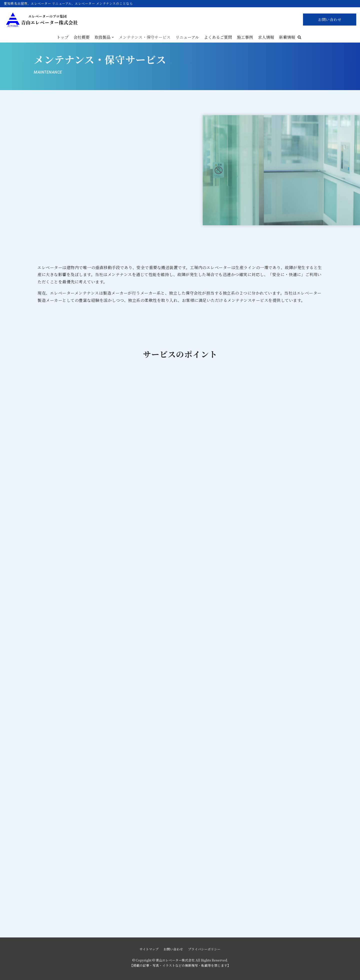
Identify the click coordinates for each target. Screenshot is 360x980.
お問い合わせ (330, 19)
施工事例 (245, 37)
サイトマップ (149, 949)
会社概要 (81, 37)
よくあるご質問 (218, 37)
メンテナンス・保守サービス (145, 37)
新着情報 (287, 37)
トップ (62, 37)
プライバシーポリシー (204, 949)
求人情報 (266, 37)
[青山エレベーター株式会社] (41, 20)
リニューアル (187, 37)
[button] (299, 37)
